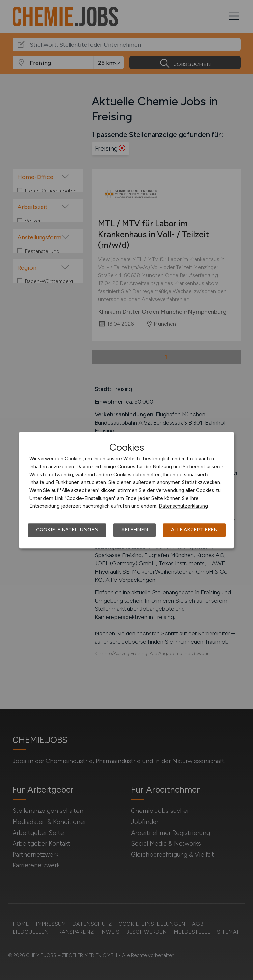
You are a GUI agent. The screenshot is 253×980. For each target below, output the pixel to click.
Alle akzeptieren (194, 530)
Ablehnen (135, 530)
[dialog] (126, 490)
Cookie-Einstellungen (67, 530)
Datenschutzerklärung (183, 506)
